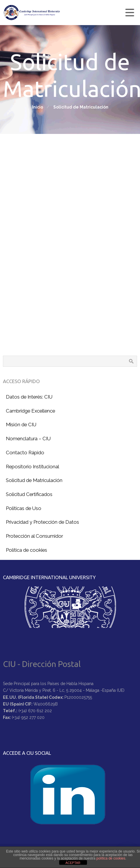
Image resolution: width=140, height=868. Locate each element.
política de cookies (111, 858)
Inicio (37, 107)
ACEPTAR (73, 863)
